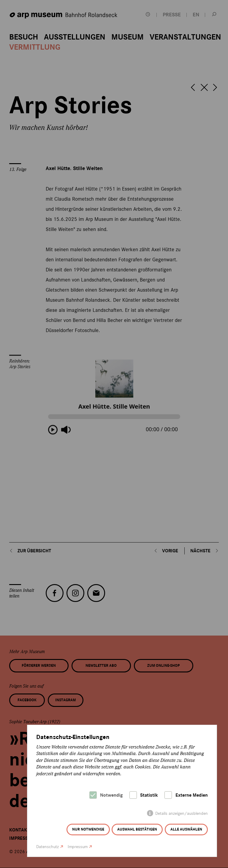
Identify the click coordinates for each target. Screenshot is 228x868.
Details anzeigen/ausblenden (182, 813)
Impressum (78, 847)
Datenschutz (47, 847)
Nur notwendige (88, 829)
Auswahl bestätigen (137, 829)
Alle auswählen (186, 829)
